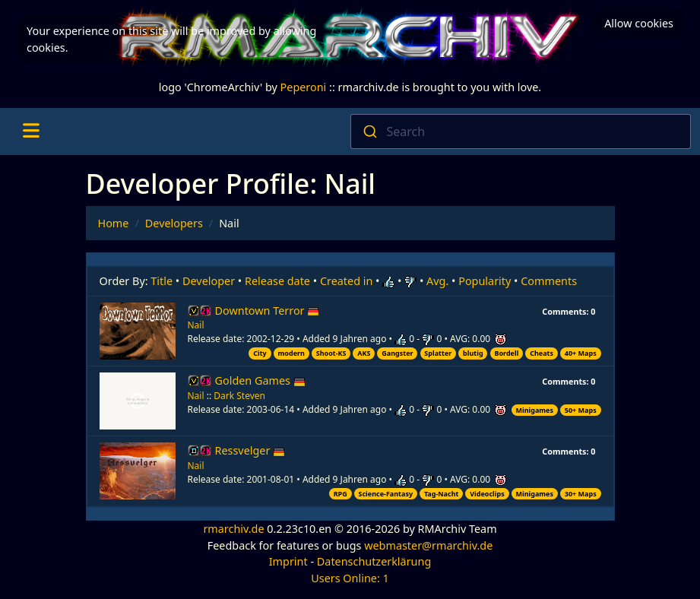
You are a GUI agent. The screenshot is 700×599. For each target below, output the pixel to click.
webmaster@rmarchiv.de (428, 545)
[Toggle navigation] (31, 132)
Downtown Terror (268, 311)
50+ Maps (581, 410)
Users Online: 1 (350, 578)
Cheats (542, 353)
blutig (473, 353)
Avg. (437, 281)
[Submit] (369, 132)
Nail (196, 325)
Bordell (506, 353)
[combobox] (521, 132)
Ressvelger (250, 450)
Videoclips (487, 494)
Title (162, 281)
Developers (174, 223)
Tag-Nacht (442, 494)
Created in (346, 281)
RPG (340, 494)
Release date (277, 281)
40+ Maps (581, 353)
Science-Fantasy (386, 494)
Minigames (535, 410)
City (260, 353)
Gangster (397, 353)
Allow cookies (639, 23)
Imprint (288, 561)
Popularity (485, 281)
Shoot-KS (331, 353)
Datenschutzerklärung (374, 561)
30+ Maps (581, 494)
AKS (364, 353)
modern (291, 353)
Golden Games (260, 380)
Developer (209, 281)
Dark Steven (239, 396)
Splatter (438, 353)
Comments (549, 281)
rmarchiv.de (233, 529)
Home (114, 223)
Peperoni (304, 87)
